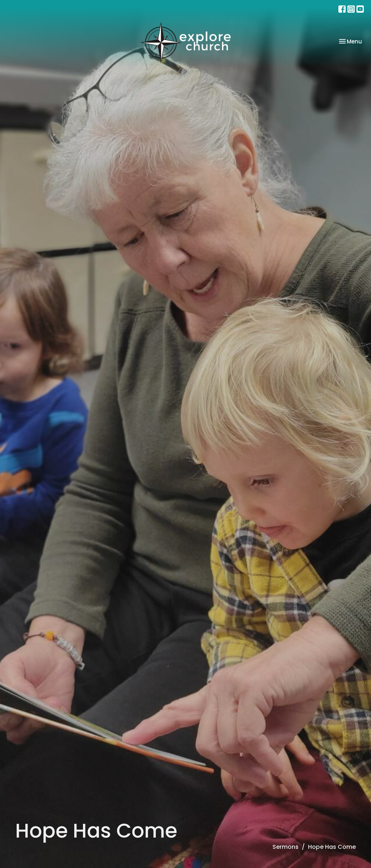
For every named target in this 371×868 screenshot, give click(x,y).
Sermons (285, 847)
